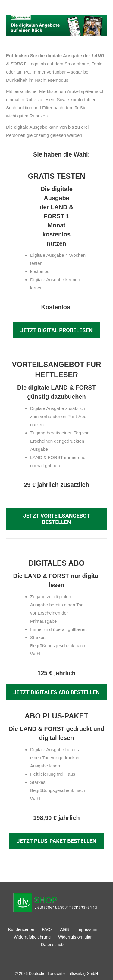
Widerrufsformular (75, 937)
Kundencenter (21, 929)
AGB (64, 929)
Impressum (87, 929)
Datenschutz (53, 945)
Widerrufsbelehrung (32, 937)
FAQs (47, 929)
